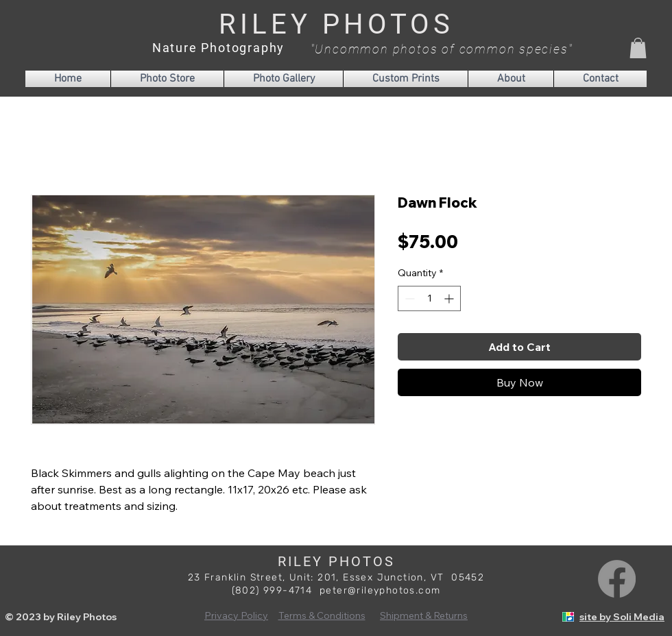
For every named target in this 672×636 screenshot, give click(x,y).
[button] (638, 48)
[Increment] (450, 298)
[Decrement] (408, 298)
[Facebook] (617, 579)
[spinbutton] (429, 298)
